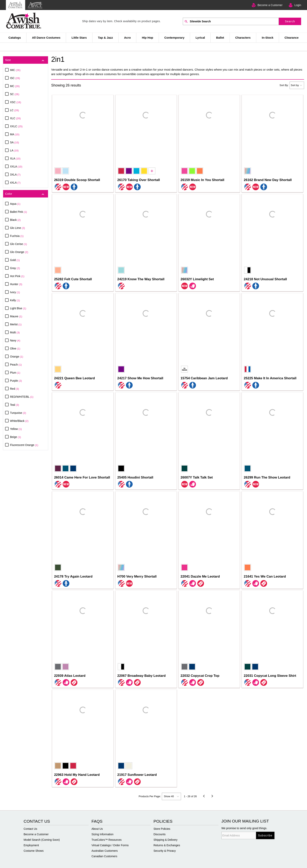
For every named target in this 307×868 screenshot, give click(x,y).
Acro (127, 38)
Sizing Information (102, 834)
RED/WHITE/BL (22, 397)
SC (15, 94)
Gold (15, 260)
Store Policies (162, 829)
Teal (15, 405)
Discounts (160, 834)
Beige (16, 437)
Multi (15, 332)
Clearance (292, 38)
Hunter (16, 284)
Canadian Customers (104, 856)
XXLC (16, 126)
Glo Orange (19, 252)
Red (15, 389)
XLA (15, 158)
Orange (17, 357)
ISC (15, 78)
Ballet (220, 38)
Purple (16, 381)
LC (14, 110)
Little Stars (79, 38)
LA (14, 150)
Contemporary (174, 38)
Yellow (16, 429)
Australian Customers (105, 851)
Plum (15, 373)
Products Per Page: (150, 796)
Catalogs (15, 38)
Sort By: (284, 85)
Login (298, 5)
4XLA (15, 183)
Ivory (15, 292)
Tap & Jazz (105, 38)
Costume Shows (34, 851)
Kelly (15, 300)
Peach (16, 365)
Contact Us (30, 829)
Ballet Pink (19, 212)
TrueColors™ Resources (107, 840)
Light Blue (18, 308)
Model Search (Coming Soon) (42, 840)
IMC (15, 70)
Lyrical (200, 38)
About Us (97, 829)
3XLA (15, 175)
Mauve (16, 316)
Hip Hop (148, 38)
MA (15, 134)
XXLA (16, 167)
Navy (15, 340)
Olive (15, 348)
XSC (16, 102)
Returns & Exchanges (167, 845)
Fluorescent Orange (24, 445)
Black (15, 220)
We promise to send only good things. (244, 828)
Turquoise (18, 413)
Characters (243, 38)
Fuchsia (17, 236)
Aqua (15, 204)
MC (15, 86)
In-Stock (268, 38)
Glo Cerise (19, 244)
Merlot (16, 324)
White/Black (19, 421)
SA (14, 142)
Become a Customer (270, 5)
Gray (15, 268)
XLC (15, 118)
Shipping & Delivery (166, 840)
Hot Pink (17, 276)
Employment (31, 845)
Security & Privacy (165, 851)
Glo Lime (18, 228)
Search (290, 21)
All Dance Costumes (46, 38)
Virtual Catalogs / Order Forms (110, 845)
